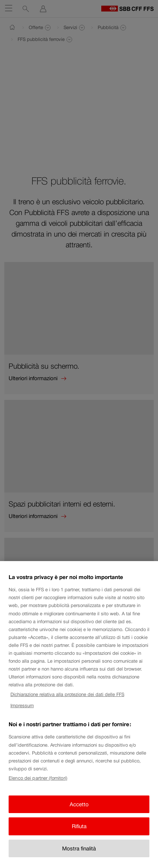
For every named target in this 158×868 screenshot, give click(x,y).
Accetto (79, 810)
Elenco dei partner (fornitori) (38, 784)
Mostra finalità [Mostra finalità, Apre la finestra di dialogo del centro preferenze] (79, 854)
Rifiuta (79, 832)
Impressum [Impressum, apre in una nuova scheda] (22, 711)
